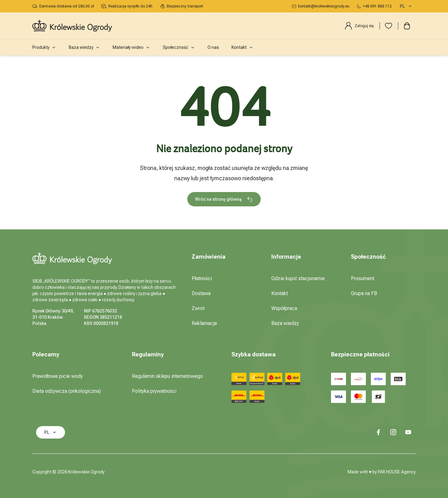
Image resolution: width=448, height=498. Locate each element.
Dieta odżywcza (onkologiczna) (67, 391)
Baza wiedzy (84, 47)
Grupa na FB (364, 293)
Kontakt (243, 47)
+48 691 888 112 (374, 6)
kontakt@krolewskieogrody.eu (321, 6)
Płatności (202, 278)
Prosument (363, 278)
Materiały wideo (131, 47)
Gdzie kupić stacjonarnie (298, 278)
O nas (213, 47)
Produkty (44, 47)
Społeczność (179, 47)
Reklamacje (204, 323)
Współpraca (284, 308)
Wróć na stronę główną (224, 199)
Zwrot (198, 308)
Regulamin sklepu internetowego (167, 376)
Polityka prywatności (154, 391)
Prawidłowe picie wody (58, 376)
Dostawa (201, 293)
